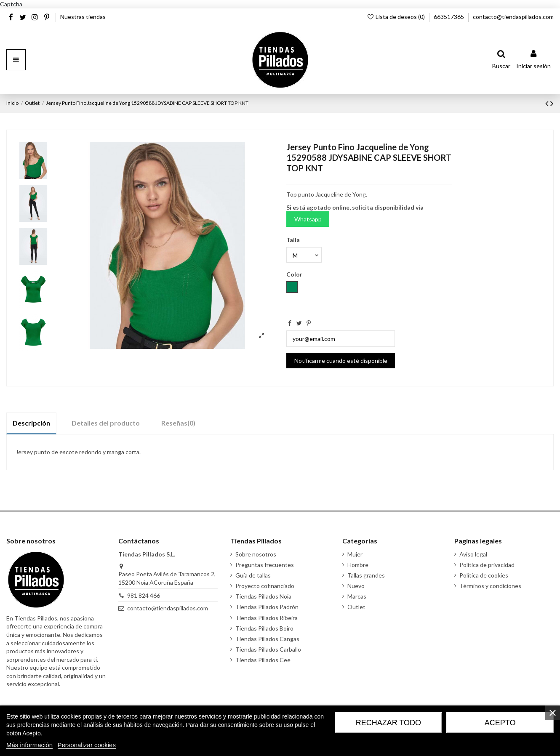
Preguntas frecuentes (265, 565)
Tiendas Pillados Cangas (267, 639)
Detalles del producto (106, 423)
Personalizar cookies (87, 745)
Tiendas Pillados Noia (263, 596)
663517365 (449, 17)
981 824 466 (144, 595)
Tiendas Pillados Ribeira (267, 618)
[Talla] (304, 255)
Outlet (356, 607)
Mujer (355, 554)
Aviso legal (473, 554)
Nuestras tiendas (83, 17)
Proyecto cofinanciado (265, 586)
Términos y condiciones (490, 586)
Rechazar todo (388, 723)
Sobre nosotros (256, 554)
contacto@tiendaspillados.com (513, 17)
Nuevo (356, 586)
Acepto (500, 723)
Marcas (357, 596)
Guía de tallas (253, 575)
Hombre (358, 565)
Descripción (31, 423)
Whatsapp (308, 219)
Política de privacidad (487, 565)
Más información (29, 745)
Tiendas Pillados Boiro (264, 628)
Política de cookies (484, 575)
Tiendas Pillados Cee (263, 660)
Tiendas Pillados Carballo (268, 649)
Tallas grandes (366, 575)
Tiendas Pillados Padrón (267, 607)
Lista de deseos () (396, 17)
